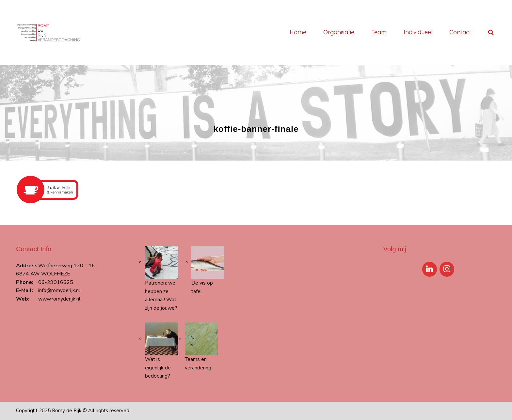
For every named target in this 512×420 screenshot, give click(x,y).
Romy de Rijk (67, 411)
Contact (460, 32)
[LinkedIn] (430, 269)
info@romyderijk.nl (59, 290)
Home (298, 32)
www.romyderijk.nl (59, 299)
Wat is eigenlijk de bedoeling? (158, 368)
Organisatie (339, 32)
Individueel (418, 32)
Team (379, 32)
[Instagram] (447, 269)
